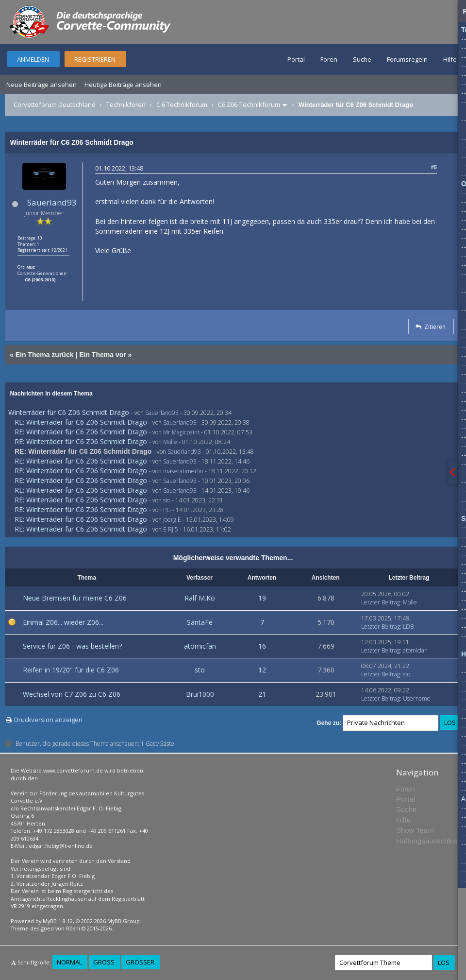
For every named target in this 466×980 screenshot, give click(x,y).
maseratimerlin (183, 471)
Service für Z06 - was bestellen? (72, 646)
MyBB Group (124, 921)
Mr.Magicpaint (181, 432)
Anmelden (33, 59)
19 (262, 598)
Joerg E (172, 520)
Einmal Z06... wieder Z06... (63, 622)
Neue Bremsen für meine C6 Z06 (75, 598)
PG (167, 510)
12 (262, 670)
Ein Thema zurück (45, 355)
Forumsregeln (407, 59)
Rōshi (73, 928)
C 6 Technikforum (182, 104)
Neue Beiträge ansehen (42, 85)
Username (417, 698)
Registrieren (95, 59)
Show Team (415, 830)
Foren (329, 59)
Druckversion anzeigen (48, 720)
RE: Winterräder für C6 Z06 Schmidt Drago (81, 422)
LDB (408, 627)
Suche (362, 59)
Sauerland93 (52, 202)
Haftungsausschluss (429, 841)
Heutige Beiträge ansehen (123, 85)
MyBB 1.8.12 (58, 921)
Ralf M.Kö (200, 598)
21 (262, 694)
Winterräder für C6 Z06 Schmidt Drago (69, 412)
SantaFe (200, 622)
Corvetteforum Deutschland (55, 104)
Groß (104, 962)
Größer (140, 962)
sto (167, 500)
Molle (170, 442)
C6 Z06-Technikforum (249, 104)
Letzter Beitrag (381, 602)
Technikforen (126, 104)
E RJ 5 (171, 529)
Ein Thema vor (102, 355)
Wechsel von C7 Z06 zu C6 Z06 (72, 694)
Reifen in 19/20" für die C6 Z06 (71, 670)
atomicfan (200, 646)
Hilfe (450, 59)
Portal (296, 59)
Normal (69, 962)
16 (262, 646)
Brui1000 (200, 694)
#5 (434, 167)
